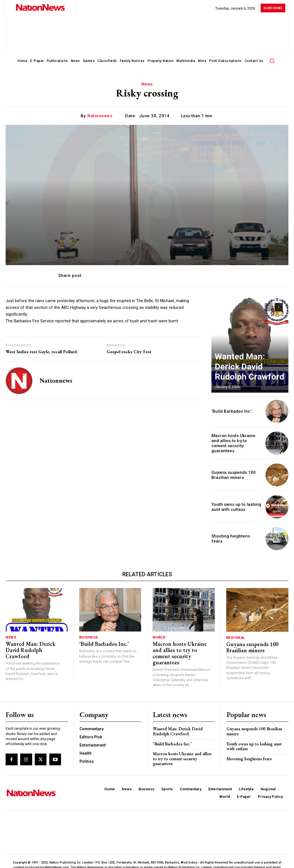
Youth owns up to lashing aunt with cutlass (257, 736)
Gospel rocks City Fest (129, 352)
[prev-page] (269, 307)
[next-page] (279, 307)
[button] (272, 61)
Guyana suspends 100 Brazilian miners (229, 475)
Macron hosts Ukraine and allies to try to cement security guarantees (236, 443)
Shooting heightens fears (232, 539)
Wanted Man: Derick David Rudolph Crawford (245, 376)
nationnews (100, 116)
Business (89, 637)
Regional (236, 637)
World (159, 637)
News (147, 84)
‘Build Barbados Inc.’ (228, 411)
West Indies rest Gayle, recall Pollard (41, 352)
